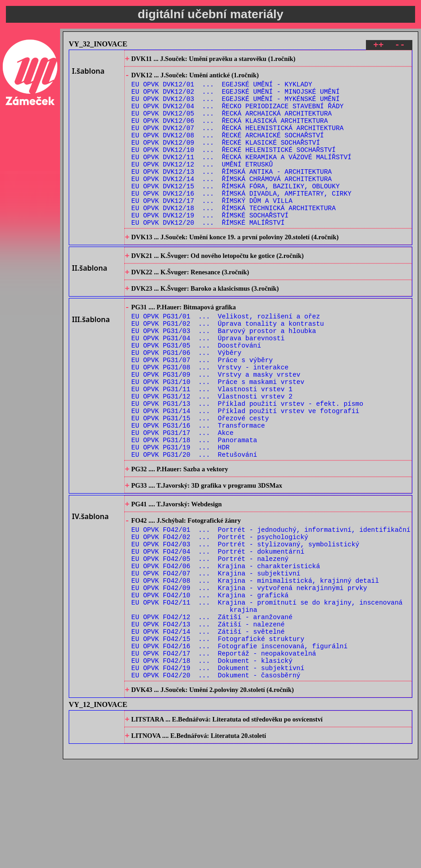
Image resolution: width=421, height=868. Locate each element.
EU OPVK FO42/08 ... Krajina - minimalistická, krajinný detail (255, 666)
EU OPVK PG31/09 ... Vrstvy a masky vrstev (216, 426)
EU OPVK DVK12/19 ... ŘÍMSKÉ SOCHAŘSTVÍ (210, 245)
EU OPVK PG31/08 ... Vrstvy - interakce (210, 418)
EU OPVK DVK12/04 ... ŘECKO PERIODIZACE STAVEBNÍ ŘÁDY (238, 115)
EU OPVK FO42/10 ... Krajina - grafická (210, 683)
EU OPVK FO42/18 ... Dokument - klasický (212, 761)
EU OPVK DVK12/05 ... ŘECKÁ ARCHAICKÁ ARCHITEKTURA (232, 124)
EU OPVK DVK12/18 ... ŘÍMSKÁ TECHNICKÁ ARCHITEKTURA (234, 236)
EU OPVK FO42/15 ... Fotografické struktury (218, 735)
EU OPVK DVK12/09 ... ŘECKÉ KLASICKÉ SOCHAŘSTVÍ (226, 158)
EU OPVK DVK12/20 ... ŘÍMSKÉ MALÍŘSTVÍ (208, 253)
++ (378, 46)
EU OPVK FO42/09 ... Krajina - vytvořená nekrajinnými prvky (249, 674)
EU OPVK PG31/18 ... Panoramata (194, 504)
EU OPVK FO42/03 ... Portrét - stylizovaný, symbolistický (246, 623)
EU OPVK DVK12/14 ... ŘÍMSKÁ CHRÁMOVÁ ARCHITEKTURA (232, 201)
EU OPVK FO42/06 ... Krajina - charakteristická (226, 648)
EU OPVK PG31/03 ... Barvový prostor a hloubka (224, 375)
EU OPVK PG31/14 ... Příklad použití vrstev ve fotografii (246, 470)
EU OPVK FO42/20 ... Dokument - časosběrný (216, 778)
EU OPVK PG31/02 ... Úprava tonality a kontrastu (228, 366)
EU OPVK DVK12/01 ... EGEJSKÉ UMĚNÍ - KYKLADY (222, 89)
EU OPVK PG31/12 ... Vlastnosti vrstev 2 (212, 452)
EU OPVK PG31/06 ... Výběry (187, 401)
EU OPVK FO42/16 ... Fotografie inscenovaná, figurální (240, 744)
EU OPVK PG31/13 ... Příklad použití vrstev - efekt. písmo (247, 461)
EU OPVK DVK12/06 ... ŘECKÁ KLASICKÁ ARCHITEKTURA (230, 132)
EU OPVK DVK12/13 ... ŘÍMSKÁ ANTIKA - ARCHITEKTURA (232, 193)
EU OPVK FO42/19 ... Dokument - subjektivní (218, 770)
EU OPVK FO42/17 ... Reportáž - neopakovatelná (224, 752)
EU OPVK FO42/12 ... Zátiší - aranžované (212, 709)
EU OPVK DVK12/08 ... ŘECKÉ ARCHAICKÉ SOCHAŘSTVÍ (228, 149)
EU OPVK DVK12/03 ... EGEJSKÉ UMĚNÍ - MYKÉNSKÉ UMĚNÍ (236, 106)
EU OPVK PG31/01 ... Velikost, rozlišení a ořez (226, 357)
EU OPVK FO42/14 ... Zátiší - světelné (208, 726)
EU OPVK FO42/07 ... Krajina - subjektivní (216, 657)
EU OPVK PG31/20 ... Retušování (194, 522)
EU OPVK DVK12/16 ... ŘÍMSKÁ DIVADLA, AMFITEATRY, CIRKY (242, 219)
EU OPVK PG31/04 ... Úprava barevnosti (208, 383)
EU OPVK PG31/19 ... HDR (181, 513)
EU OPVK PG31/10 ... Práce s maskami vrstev (218, 435)
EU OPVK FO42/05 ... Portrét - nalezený (210, 640)
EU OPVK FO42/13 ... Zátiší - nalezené (208, 718)
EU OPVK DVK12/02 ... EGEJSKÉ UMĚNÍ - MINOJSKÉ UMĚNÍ (236, 98)
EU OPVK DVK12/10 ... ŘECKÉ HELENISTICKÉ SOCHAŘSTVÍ (234, 167)
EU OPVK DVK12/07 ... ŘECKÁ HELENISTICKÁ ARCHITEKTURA (238, 141)
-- (400, 46)
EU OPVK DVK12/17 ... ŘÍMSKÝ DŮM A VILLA (212, 227)
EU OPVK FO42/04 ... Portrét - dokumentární (218, 631)
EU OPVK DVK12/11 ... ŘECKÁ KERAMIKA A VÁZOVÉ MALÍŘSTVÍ (242, 175)
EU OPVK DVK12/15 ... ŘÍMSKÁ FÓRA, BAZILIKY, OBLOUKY (236, 210)
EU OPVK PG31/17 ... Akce (183, 496)
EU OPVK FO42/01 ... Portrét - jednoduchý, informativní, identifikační (271, 605)
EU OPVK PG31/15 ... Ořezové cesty (200, 478)
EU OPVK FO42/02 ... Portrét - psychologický (220, 614)
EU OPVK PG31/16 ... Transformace (198, 487)
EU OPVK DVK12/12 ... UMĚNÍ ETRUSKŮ (202, 184)
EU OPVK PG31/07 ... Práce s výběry (202, 409)
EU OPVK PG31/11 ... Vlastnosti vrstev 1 (212, 444)
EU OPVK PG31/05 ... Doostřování (196, 392)
